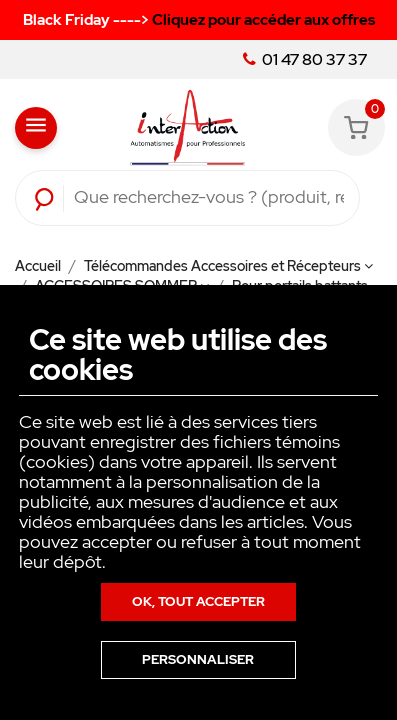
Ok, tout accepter (198, 601)
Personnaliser (198, 659)
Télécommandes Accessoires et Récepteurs (228, 266)
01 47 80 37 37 (305, 60)
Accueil (39, 266)
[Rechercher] (209, 198)
